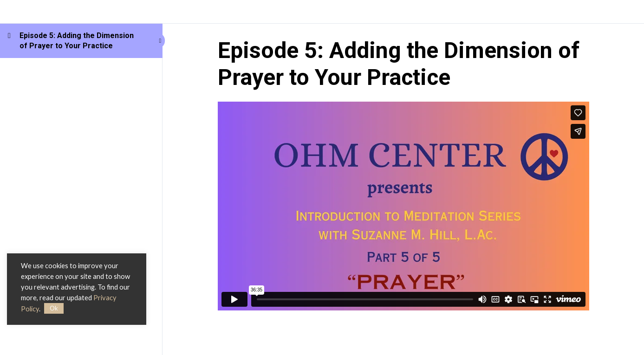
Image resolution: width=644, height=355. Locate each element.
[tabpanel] (403, 206)
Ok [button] (54, 308)
